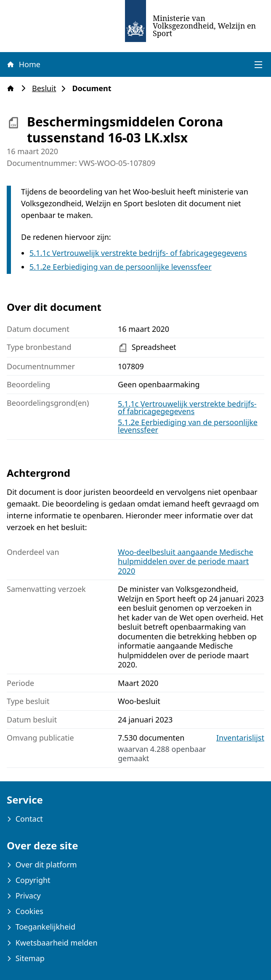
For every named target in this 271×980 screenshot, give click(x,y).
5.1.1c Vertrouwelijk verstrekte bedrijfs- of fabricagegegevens (138, 253)
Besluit (46, 88)
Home (23, 64)
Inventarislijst (240, 738)
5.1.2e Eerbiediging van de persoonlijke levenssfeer (121, 267)
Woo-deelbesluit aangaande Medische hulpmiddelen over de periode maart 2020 (186, 561)
